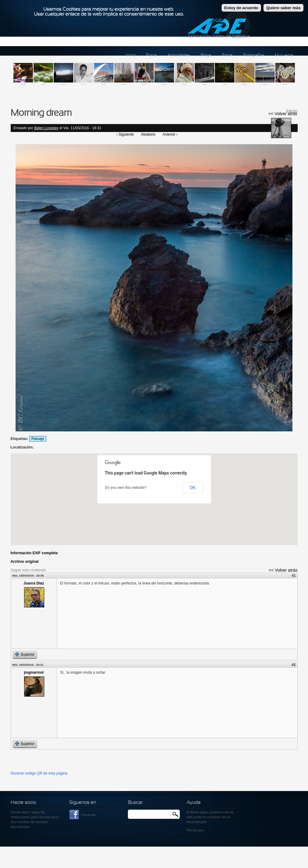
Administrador (197, 822)
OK (193, 488)
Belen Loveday (46, 128)
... (23, 83)
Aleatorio (148, 134)
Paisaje (38, 439)
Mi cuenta (284, 55)
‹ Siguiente (125, 134)
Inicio (131, 55)
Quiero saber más (283, 8)
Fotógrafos (254, 55)
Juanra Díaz (34, 583)
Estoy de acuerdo (241, 8)
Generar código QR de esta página (39, 773)
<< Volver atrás (283, 114)
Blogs (206, 55)
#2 (294, 665)
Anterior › (170, 134)
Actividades (179, 55)
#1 (294, 576)
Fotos (152, 55)
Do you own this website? (126, 488)
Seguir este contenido (28, 570)
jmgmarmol (34, 672)
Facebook (88, 815)
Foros (227, 55)
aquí (201, 830)
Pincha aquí (20, 812)
